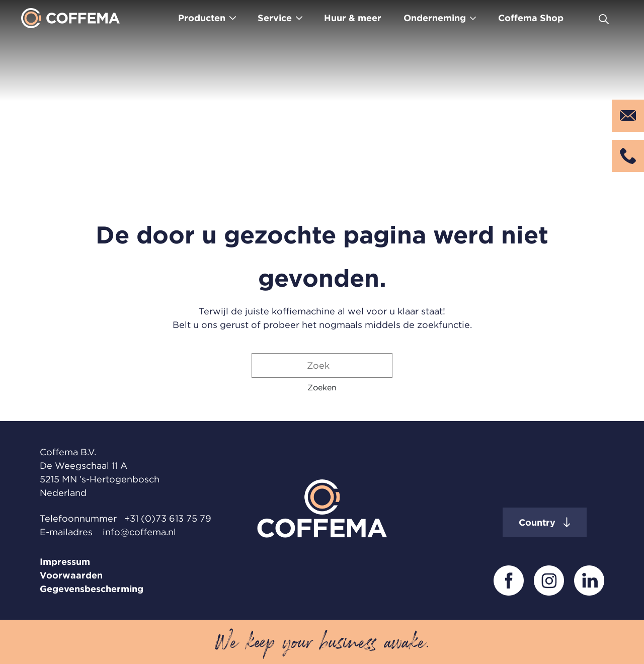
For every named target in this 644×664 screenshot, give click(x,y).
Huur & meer (353, 18)
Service (275, 18)
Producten (202, 18)
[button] (322, 387)
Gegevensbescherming (92, 589)
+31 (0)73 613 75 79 (168, 518)
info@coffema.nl (139, 532)
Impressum (65, 562)
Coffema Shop (531, 18)
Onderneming (435, 18)
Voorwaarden (71, 575)
